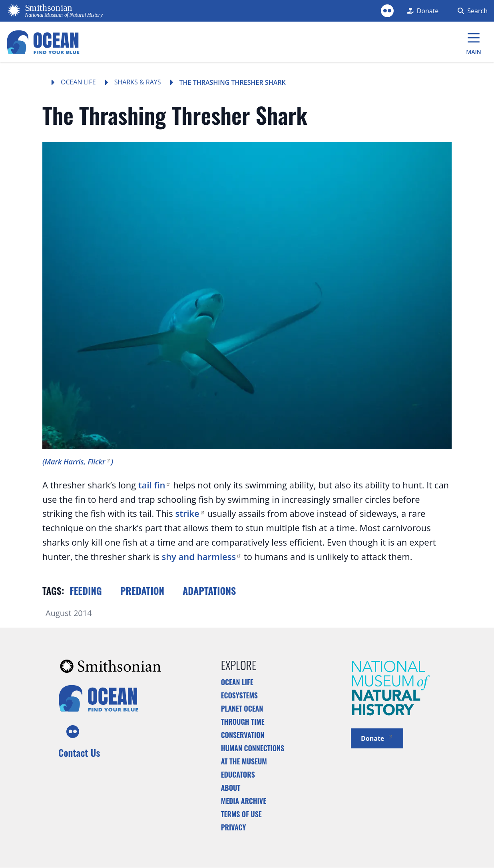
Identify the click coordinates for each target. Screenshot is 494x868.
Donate (377, 738)
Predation (142, 590)
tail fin (155, 485)
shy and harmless (201, 556)
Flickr (99, 462)
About (231, 788)
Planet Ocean (242, 708)
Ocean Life (78, 82)
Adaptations (209, 590)
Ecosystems (239, 695)
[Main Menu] (474, 42)
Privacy (234, 827)
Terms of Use (241, 814)
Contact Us (79, 752)
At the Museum (244, 761)
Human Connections (253, 748)
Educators (238, 774)
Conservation (243, 735)
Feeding (86, 590)
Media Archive (244, 801)
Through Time (243, 722)
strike (190, 513)
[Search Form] (471, 11)
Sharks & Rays (138, 82)
